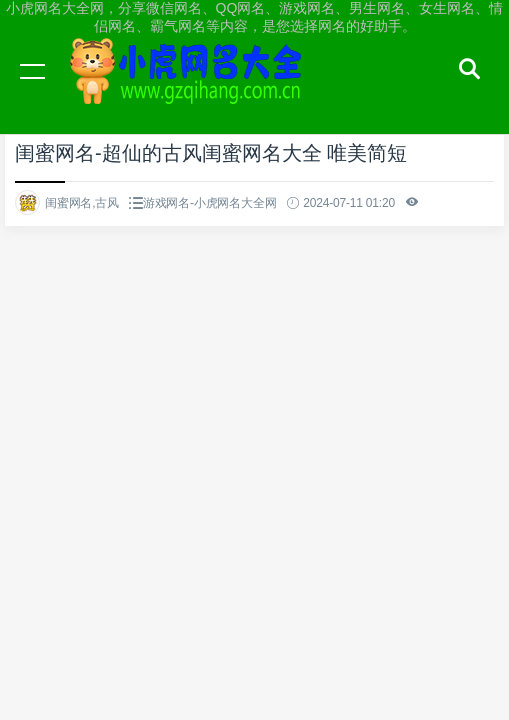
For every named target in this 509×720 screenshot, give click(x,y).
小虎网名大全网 (190, 90)
